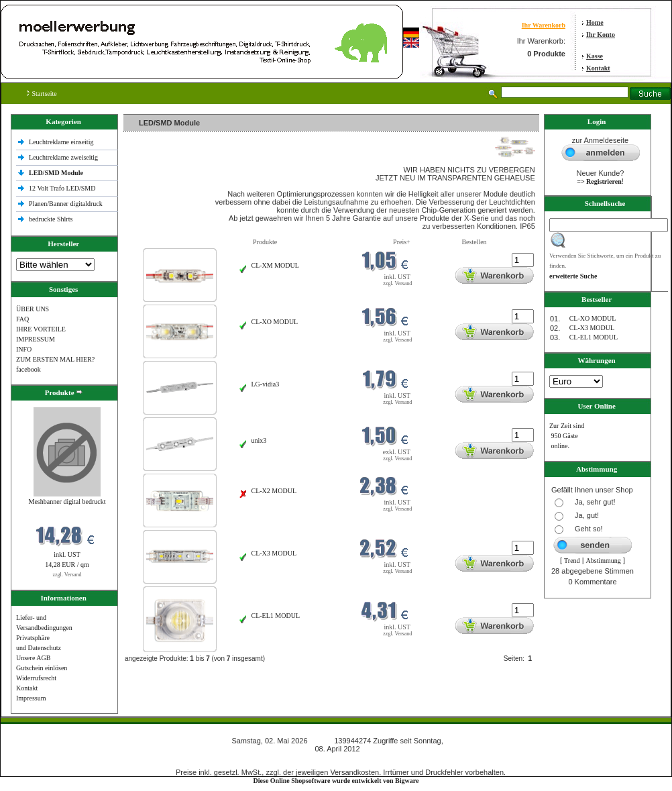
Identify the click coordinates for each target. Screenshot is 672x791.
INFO (24, 349)
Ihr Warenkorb (544, 25)
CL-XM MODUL (275, 265)
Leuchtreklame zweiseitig (64, 157)
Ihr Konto (601, 35)
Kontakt (598, 68)
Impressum (31, 698)
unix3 (259, 440)
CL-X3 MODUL (274, 553)
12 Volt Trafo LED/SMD (62, 188)
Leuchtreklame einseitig (62, 142)
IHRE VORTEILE (41, 329)
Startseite (42, 94)
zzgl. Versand (67, 575)
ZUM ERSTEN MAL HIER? (55, 359)
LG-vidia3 (266, 384)
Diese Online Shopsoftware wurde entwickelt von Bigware (336, 781)
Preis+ (402, 242)
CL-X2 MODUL (274, 491)
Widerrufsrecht (36, 678)
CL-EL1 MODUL (276, 616)
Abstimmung (604, 561)
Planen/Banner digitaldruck (66, 204)
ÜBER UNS (33, 309)
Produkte (265, 242)
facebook (29, 369)
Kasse (595, 56)
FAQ (22, 319)
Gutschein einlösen (42, 668)
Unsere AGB (33, 658)
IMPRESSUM (36, 339)
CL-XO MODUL (275, 322)
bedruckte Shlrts (51, 219)
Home (595, 22)
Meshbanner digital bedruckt (67, 502)
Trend (572, 561)
